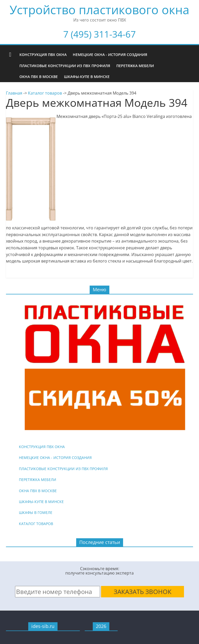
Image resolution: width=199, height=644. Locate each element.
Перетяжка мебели (135, 66)
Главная (14, 93)
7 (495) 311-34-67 (99, 34)
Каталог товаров (45, 93)
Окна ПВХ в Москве (39, 77)
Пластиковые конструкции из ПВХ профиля (65, 66)
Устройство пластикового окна (99, 10)
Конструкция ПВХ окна (43, 55)
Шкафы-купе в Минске (87, 77)
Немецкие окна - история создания (110, 55)
